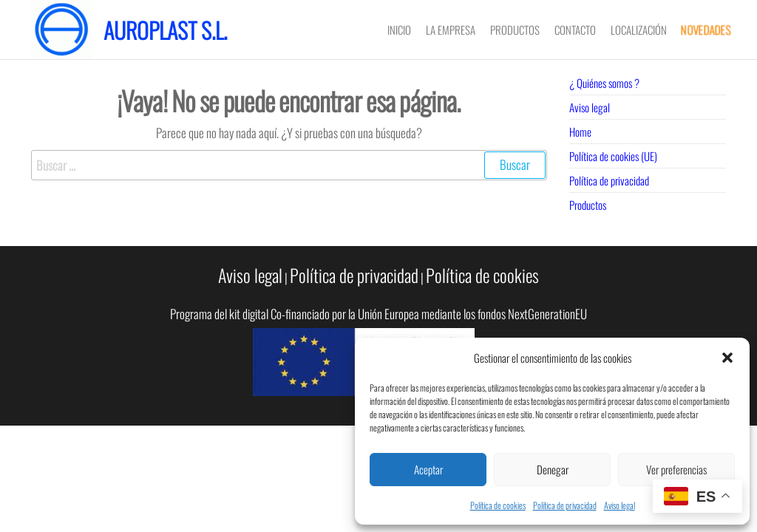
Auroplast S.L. (165, 30)
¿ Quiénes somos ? (604, 83)
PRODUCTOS (515, 30)
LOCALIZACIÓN (639, 30)
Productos (588, 205)
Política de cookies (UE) (613, 156)
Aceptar (428, 469)
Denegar (553, 469)
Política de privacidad (565, 505)
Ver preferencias (676, 469)
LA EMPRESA (451, 30)
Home (580, 132)
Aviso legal (619, 505)
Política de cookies (498, 505)
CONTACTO (575, 30)
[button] (727, 358)
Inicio (399, 30)
